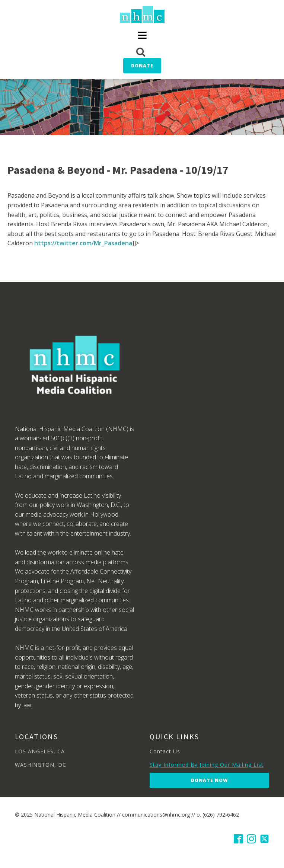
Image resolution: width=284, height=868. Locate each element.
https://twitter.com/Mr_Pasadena (83, 243)
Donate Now (209, 780)
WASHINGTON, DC (41, 765)
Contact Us (165, 751)
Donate (142, 66)
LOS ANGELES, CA (40, 751)
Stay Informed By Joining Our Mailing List (207, 765)
